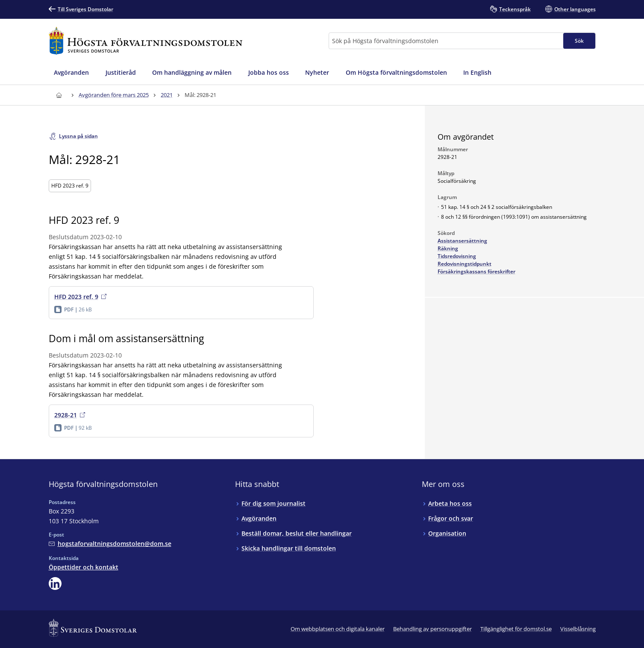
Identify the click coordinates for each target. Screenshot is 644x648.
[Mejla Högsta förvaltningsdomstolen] (110, 544)
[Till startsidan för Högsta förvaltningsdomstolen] (146, 41)
